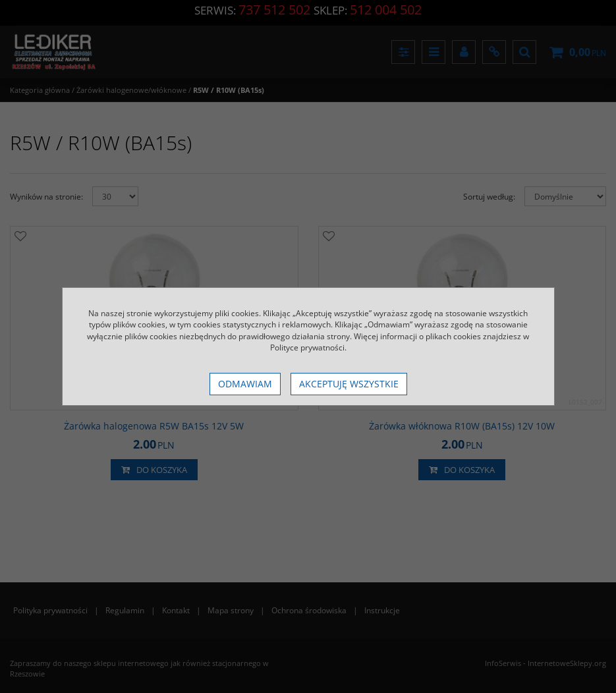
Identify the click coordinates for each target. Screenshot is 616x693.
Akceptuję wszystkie (349, 384)
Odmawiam (245, 384)
